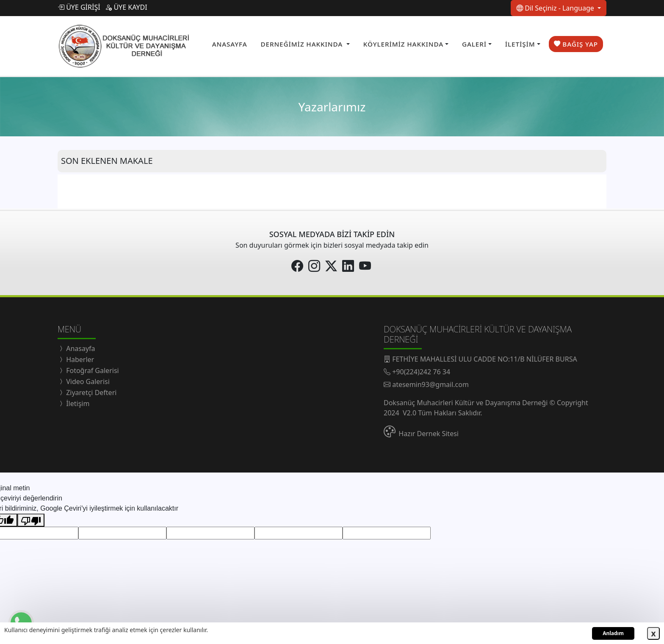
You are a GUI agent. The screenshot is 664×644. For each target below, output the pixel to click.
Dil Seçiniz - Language (556, 8)
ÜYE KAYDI (126, 7)
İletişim (77, 401)
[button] (305, 43)
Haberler (79, 357)
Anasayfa (80, 346)
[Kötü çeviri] (31, 518)
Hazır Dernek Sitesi (429, 431)
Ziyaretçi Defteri (90, 390)
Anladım (613, 633)
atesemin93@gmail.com (430, 382)
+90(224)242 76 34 (421, 369)
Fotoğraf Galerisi (92, 368)
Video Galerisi (87, 379)
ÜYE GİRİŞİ (79, 7)
